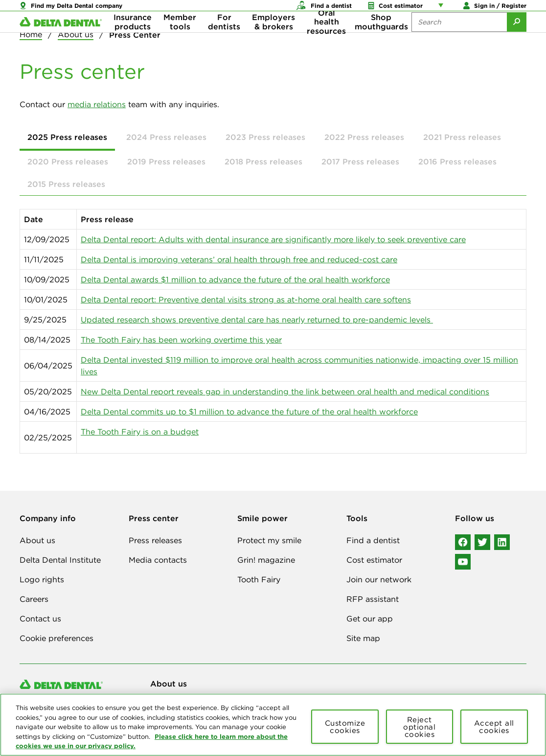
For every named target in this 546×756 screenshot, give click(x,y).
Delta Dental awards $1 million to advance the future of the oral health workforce (235, 279)
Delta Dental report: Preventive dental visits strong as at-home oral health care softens (246, 299)
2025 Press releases (67, 137)
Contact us (40, 619)
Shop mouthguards (381, 39)
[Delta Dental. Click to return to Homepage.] (61, 39)
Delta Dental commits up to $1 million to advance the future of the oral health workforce (249, 412)
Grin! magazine (266, 560)
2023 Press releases (265, 137)
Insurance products (133, 39)
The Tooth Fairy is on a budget (140, 432)
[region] (273, 725)
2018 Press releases (263, 161)
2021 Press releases (462, 137)
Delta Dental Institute (60, 560)
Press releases (155, 540)
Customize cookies (345, 727)
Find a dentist (373, 540)
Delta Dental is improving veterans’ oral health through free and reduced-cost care (239, 259)
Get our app (370, 619)
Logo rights (42, 579)
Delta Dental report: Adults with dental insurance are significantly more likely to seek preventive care (273, 239)
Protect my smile (269, 540)
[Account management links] (443, 10)
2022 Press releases (364, 137)
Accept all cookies (494, 727)
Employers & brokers (273, 39)
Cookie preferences (57, 638)
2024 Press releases (166, 137)
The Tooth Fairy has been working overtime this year (181, 340)
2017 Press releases (360, 161)
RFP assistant (373, 599)
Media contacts (158, 560)
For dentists (224, 39)
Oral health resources (326, 39)
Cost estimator (374, 560)
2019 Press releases (166, 161)
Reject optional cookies (419, 727)
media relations (97, 104)
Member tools (180, 39)
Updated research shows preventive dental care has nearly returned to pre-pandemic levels (257, 320)
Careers (34, 599)
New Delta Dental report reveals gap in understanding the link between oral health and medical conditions (285, 391)
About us (37, 540)
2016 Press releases (457, 161)
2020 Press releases (68, 161)
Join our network (379, 579)
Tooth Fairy (259, 579)
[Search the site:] (459, 39)
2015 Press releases (66, 184)
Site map (363, 638)
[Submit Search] (517, 39)
